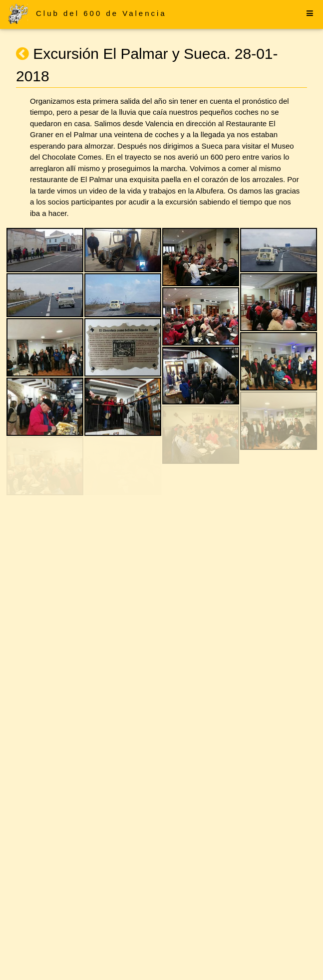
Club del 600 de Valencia (101, 13)
